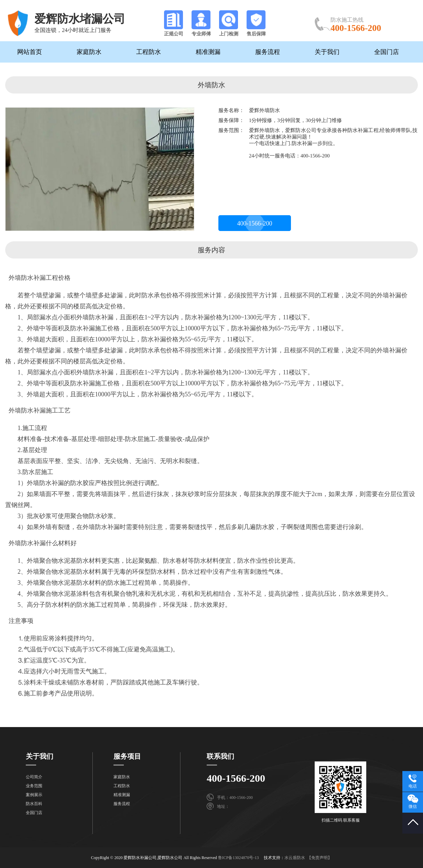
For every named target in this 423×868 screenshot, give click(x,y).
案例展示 (34, 795)
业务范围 (34, 786)
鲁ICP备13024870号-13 (238, 858)
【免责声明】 (319, 858)
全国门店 (387, 52)
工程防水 (149, 52)
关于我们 (327, 52)
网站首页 (30, 52)
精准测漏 (208, 52)
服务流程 (268, 52)
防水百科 (34, 804)
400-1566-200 (255, 223)
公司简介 (34, 777)
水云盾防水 (295, 858)
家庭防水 (89, 52)
